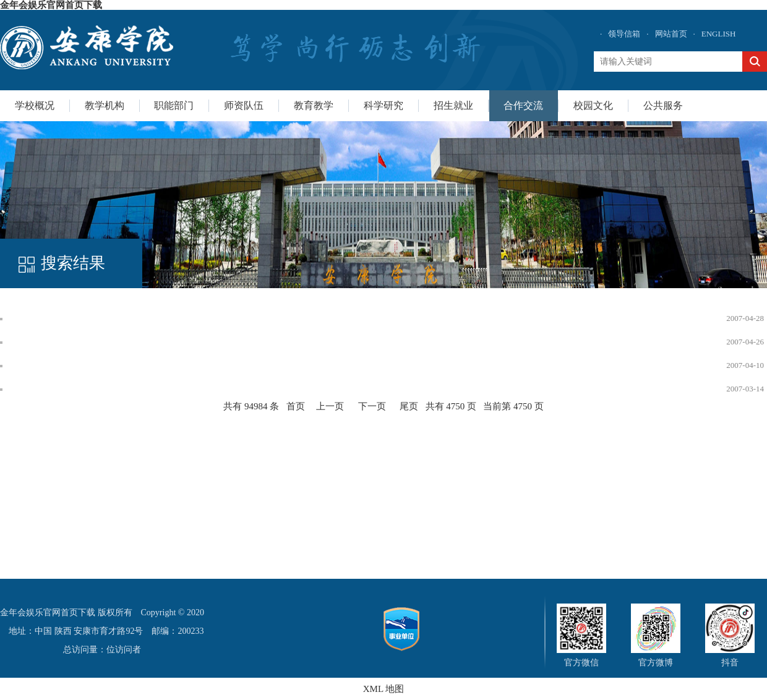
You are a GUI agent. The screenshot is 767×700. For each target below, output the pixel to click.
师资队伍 (244, 105)
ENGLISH (719, 34)
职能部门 (174, 105)
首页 (296, 406)
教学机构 (105, 105)
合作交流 (523, 105)
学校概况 (35, 105)
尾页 (409, 406)
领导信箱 (624, 34)
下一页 (372, 406)
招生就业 (453, 105)
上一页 (330, 406)
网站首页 (671, 34)
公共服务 (663, 105)
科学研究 (383, 105)
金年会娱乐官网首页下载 (51, 5)
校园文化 (593, 105)
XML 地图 (384, 689)
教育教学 (314, 105)
